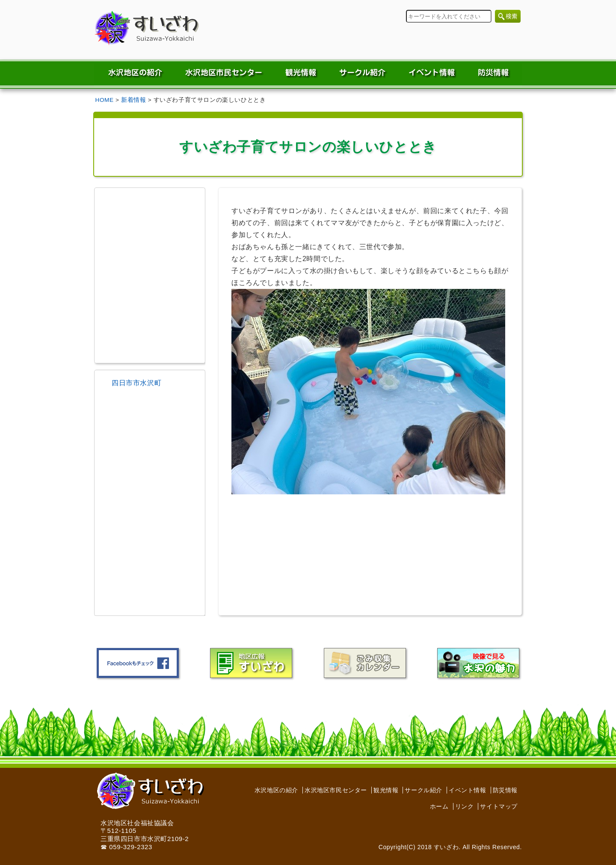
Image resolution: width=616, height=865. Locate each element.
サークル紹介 (423, 790)
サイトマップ (499, 806)
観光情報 (386, 790)
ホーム (439, 806)
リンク (465, 806)
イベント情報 (468, 790)
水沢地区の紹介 (276, 790)
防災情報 (505, 790)
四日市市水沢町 (136, 383)
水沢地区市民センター (336, 790)
